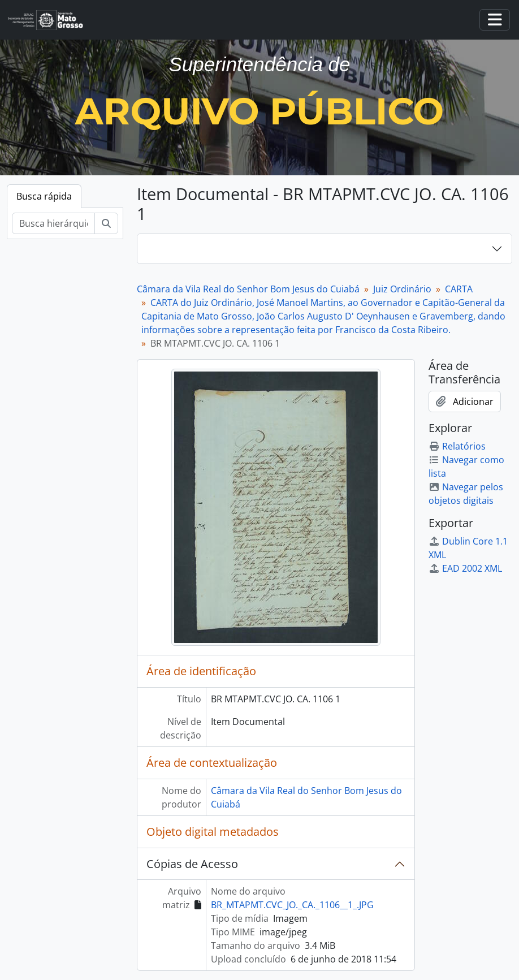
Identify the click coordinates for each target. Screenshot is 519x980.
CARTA (459, 289)
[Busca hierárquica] (53, 223)
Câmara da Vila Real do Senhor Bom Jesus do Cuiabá (248, 289)
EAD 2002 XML (465, 568)
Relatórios (457, 446)
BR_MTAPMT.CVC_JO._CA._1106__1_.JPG (292, 905)
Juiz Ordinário (402, 289)
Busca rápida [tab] (44, 196)
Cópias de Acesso (192, 864)
